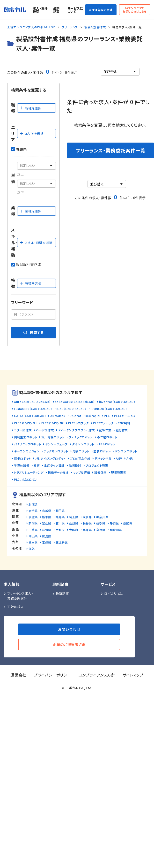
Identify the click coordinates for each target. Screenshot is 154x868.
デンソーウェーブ (56, 444)
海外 (32, 549)
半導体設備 (22, 465)
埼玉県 (74, 517)
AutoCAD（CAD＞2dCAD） (32, 402)
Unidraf (75, 416)
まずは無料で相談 (101, 10)
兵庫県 (87, 530)
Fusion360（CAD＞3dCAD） (33, 409)
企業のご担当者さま (69, 644)
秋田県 (60, 511)
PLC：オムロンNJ (25, 423)
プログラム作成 (80, 458)
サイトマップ (133, 675)
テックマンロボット (56, 451)
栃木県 (47, 517)
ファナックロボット (81, 437)
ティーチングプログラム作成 (77, 430)
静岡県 (114, 523)
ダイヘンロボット (83, 444)
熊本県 (33, 542)
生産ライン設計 (54, 465)
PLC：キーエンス (125, 416)
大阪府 (74, 530)
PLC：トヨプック (78, 423)
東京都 (87, 517)
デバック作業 (103, 458)
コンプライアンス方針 (97, 675)
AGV (119, 458)
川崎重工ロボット (26, 437)
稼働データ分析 (58, 472)
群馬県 (60, 517)
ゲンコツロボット (126, 451)
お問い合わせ (69, 629)
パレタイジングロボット (51, 458)
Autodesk (58, 416)
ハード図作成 (45, 430)
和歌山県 (116, 530)
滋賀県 (47, 530)
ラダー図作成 (23, 430)
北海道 (33, 504)
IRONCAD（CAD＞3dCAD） (109, 409)
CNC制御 (124, 423)
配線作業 (105, 430)
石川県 (60, 523)
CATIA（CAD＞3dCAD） (30, 416)
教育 (37, 465)
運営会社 (18, 675)
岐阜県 (101, 523)
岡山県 (33, 536)
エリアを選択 (32, 133)
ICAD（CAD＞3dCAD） (72, 409)
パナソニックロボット (27, 444)
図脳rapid (93, 416)
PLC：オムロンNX (52, 423)
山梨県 (74, 523)
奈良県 (101, 530)
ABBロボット (107, 444)
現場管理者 (119, 472)
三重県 (33, 530)
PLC (107, 416)
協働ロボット (22, 458)
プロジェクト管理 (97, 465)
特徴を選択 (30, 283)
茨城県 (33, 517)
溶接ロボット (81, 451)
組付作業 (122, 430)
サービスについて (75, 10)
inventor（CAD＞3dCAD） (117, 402)
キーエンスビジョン (27, 451)
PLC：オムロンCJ (25, 479)
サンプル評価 (82, 472)
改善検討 (75, 465)
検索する (33, 332)
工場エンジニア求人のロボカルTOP (31, 27)
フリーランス (70, 27)
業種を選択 (30, 211)
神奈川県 (102, 517)
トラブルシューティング (29, 472)
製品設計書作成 (95, 27)
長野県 (87, 523)
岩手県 (33, 511)
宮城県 (47, 511)
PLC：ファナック (103, 423)
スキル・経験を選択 (36, 243)
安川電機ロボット (53, 437)
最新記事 (56, 10)
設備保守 (100, 472)
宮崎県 (47, 542)
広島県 (47, 536)
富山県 (47, 523)
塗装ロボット (102, 451)
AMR (130, 458)
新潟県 (33, 523)
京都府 (60, 530)
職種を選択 (30, 108)
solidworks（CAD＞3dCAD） (75, 402)
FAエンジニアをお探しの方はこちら (135, 10)
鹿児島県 (62, 542)
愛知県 (128, 523)
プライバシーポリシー (52, 675)
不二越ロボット (107, 437)
